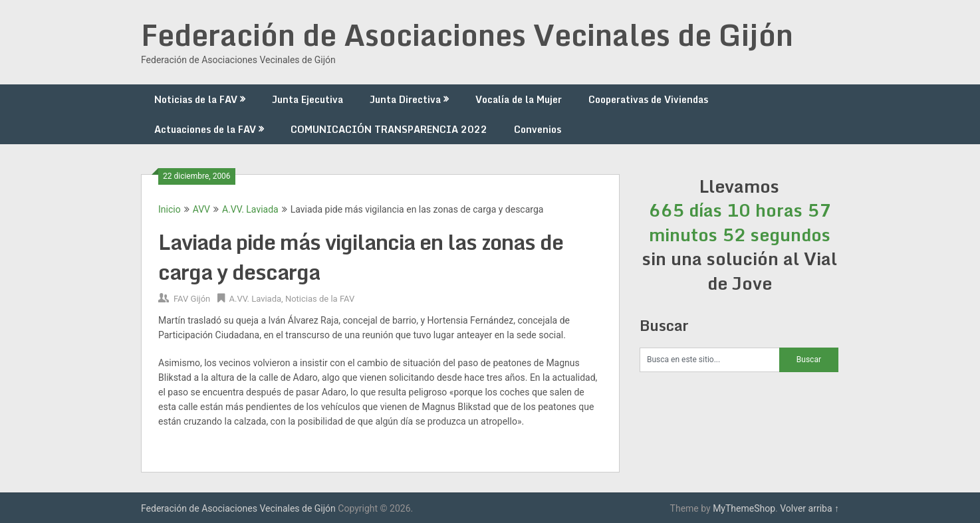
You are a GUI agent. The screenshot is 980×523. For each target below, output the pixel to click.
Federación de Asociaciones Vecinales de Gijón (467, 35)
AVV (201, 209)
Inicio (170, 209)
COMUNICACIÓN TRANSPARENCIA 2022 (389, 129)
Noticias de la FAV (196, 99)
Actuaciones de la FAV (205, 129)
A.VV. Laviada (250, 209)
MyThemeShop (744, 508)
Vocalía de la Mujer (519, 99)
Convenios (538, 129)
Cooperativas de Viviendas (648, 99)
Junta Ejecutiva (307, 99)
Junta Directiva (405, 99)
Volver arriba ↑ (809, 508)
